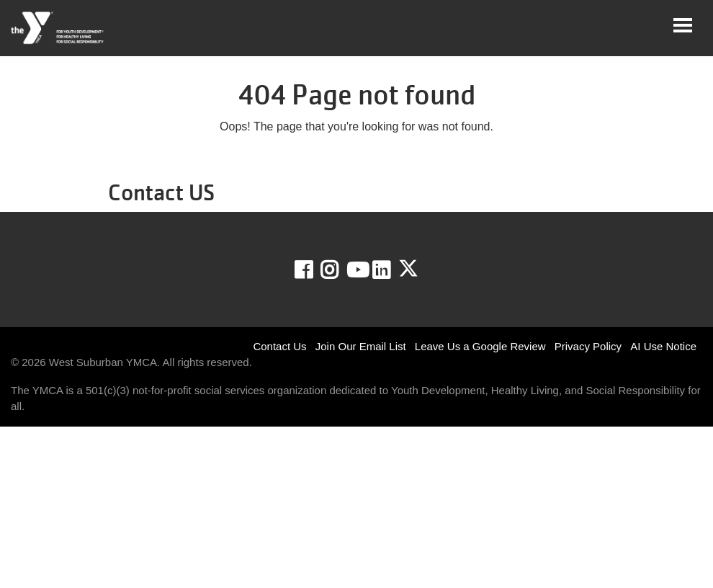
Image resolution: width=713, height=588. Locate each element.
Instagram (340, 270)
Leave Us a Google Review (480, 346)
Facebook (314, 270)
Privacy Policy (588, 346)
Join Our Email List (361, 346)
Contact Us (279, 346)
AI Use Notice (663, 346)
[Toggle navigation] (683, 25)
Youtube (356, 270)
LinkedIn (391, 270)
